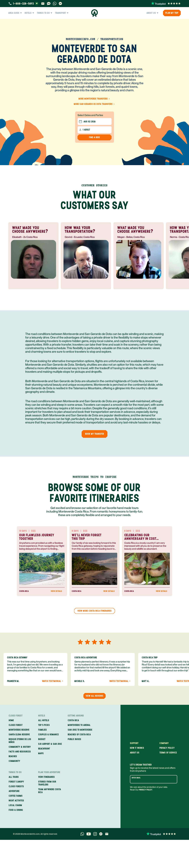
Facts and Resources (20, 752)
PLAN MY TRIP (172, 13)
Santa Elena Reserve (19, 734)
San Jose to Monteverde (80, 730)
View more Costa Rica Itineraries (95, 611)
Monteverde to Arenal (79, 725)
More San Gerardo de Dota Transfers (95, 104)
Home (11, 720)
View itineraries (47, 777)
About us (135, 753)
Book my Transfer (95, 434)
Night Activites (16, 801)
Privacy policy (167, 748)
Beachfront (44, 749)
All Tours (14, 777)
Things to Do (45, 13)
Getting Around (76, 716)
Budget (42, 739)
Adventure (14, 791)
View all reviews (95, 696)
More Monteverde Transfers (94, 99)
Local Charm (15, 805)
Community (14, 761)
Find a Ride (94, 137)
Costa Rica (73, 720)
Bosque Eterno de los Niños (20, 741)
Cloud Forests (16, 786)
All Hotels (44, 720)
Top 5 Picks (44, 725)
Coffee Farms (16, 796)
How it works (137, 748)
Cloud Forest (16, 716)
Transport (62, 13)
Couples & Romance (49, 734)
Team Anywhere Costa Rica (50, 791)
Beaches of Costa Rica (79, 734)
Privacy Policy (146, 790)
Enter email (136, 778)
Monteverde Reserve (19, 730)
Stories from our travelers (47, 783)
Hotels (29, 13)
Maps (41, 753)
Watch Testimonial (53, 681)
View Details (58, 591)
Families (43, 730)
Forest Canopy (16, 782)
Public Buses (74, 739)
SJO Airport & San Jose (50, 744)
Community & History (20, 747)
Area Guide (15, 13)
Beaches (13, 756)
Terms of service (168, 753)
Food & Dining (16, 810)
